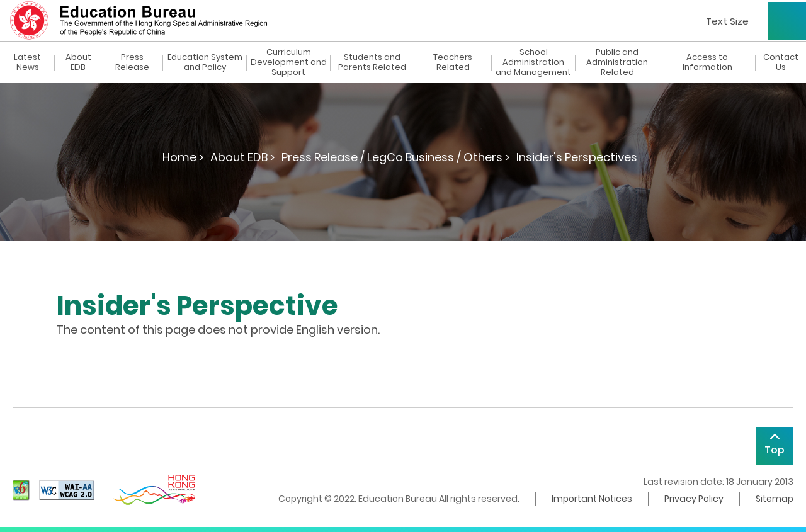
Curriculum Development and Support (289, 62)
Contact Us (781, 62)
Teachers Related (453, 62)
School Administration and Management (533, 62)
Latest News (27, 62)
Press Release (132, 62)
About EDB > (243, 157)
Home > (183, 157)
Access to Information (707, 62)
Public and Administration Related (617, 62)
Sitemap (775, 499)
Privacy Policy (694, 499)
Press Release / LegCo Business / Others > (396, 157)
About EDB (78, 62)
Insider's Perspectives (577, 157)
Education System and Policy (205, 62)
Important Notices (592, 499)
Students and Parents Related (372, 62)
